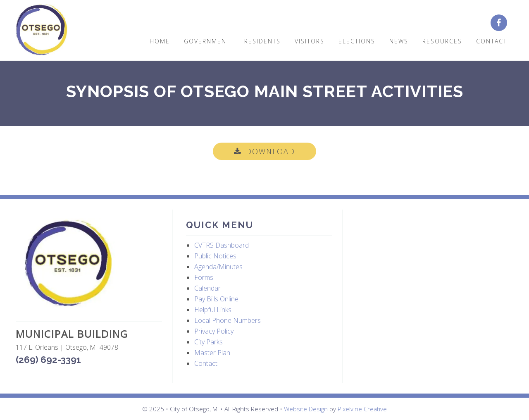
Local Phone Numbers (228, 320)
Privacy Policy (214, 331)
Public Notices (215, 256)
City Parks (209, 342)
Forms (204, 277)
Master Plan (212, 353)
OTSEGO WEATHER (429, 249)
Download (270, 151)
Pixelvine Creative (362, 409)
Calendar (207, 288)
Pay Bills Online (216, 299)
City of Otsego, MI (42, 30)
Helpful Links (213, 310)
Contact (206, 363)
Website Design (306, 409)
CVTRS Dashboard (222, 245)
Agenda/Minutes (218, 267)
